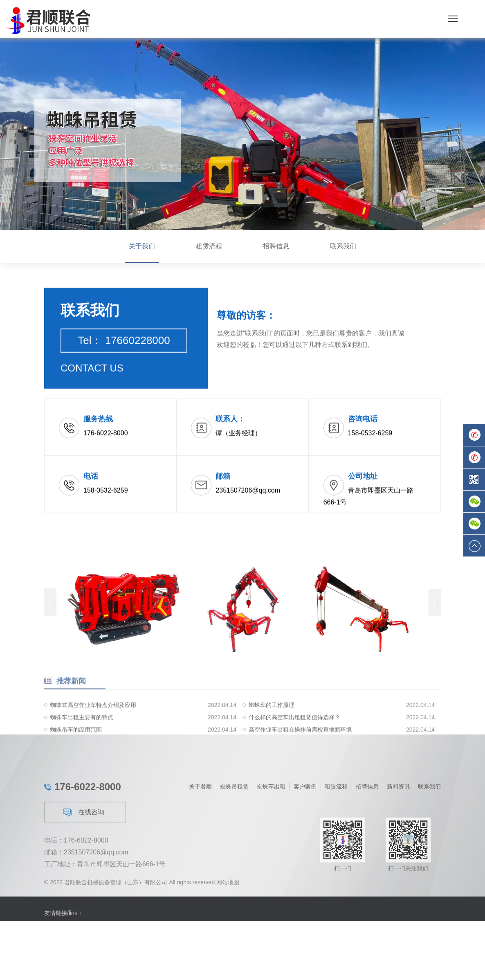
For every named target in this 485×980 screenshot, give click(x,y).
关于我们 (142, 246)
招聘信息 (276, 246)
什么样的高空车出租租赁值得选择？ (294, 734)
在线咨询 (84, 857)
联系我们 (343, 246)
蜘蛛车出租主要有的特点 (82, 734)
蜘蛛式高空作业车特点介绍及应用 (93, 721)
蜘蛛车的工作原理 (272, 721)
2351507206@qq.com (96, 897)
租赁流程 (209, 246)
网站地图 (228, 886)
